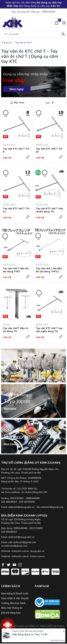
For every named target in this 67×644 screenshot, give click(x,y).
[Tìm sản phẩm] (33, 34)
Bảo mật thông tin (12, 608)
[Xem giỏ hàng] (57, 23)
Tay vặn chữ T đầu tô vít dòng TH (15, 330)
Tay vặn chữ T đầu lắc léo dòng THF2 (16, 270)
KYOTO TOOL (9, 145)
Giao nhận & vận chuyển (15, 598)
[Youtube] (15, 564)
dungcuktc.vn (37, 551)
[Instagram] (20, 564)
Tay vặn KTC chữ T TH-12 (16, 210)
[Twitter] (9, 564)
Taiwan (7, 324)
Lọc (50, 103)
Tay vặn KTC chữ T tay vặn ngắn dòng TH (49, 330)
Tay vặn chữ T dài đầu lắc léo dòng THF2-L (49, 270)
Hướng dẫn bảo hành (13, 603)
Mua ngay (17, 89)
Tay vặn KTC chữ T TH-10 (49, 150)
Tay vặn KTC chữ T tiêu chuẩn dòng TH (49, 210)
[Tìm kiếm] (63, 34)
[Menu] (64, 23)
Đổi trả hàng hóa (11, 613)
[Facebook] (3, 564)
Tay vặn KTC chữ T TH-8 (16, 150)
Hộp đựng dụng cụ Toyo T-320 (30, 634)
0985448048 (48, 12)
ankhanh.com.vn (20, 551)
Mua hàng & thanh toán (15, 593)
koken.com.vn (37, 556)
